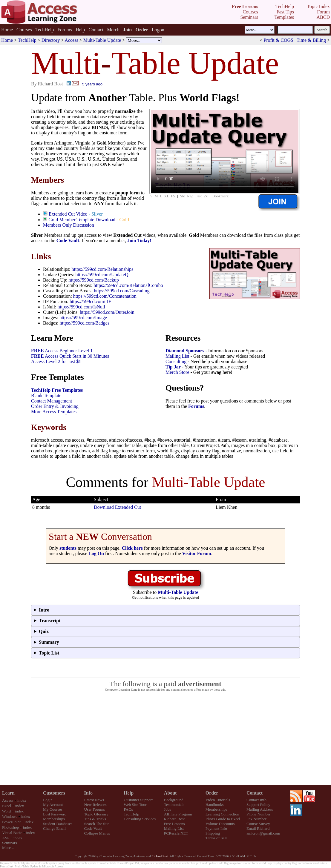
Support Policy (258, 805)
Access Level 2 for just (56, 361)
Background (174, 800)
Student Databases (58, 824)
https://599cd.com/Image (83, 318)
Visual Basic (12, 833)
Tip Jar (173, 367)
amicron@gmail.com (263, 833)
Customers (54, 793)
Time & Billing (311, 40)
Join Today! (139, 241)
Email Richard (258, 828)
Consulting (176, 361)
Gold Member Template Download (82, 220)
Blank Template (46, 395)
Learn (8, 793)
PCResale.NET (176, 833)
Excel (7, 806)
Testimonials (174, 805)
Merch (113, 30)
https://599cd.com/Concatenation (105, 296)
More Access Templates (54, 412)
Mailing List (177, 356)
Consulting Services (140, 819)
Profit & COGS (278, 40)
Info (88, 793)
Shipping (213, 833)
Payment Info (216, 828)
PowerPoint (11, 822)
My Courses (53, 809)
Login (48, 800)
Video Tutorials (218, 800)
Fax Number (256, 819)
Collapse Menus (97, 833)
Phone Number (258, 814)
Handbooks (215, 805)
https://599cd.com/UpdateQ (102, 275)
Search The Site (97, 824)
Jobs (168, 809)
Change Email (54, 828)
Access (71, 40)
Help (80, 30)
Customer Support (138, 800)
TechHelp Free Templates (57, 390)
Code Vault (68, 241)
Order (212, 793)
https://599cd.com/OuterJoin (107, 312)
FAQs (128, 809)
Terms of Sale (217, 838)
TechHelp (45, 30)
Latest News (94, 800)
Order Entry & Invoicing (55, 406)
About (170, 793)
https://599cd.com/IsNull (81, 307)
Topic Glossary (96, 814)
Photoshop (10, 827)
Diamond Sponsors (185, 351)
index (22, 800)
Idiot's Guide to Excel (223, 819)
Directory (51, 40)
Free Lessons (174, 824)
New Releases (95, 805)
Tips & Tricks (95, 819)
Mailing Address (260, 809)
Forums (65, 30)
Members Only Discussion (69, 225)
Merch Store (177, 372)
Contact (96, 30)
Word (6, 811)
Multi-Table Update (102, 40)
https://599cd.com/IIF (90, 301)
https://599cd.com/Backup (94, 280)
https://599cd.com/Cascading (122, 291)
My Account (53, 805)
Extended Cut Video (68, 214)
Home (7, 30)
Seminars (10, 843)
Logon (158, 30)
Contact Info (256, 800)
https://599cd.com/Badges (85, 323)
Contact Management (52, 401)
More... (8, 848)
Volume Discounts (220, 824)
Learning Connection (222, 814)
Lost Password (55, 814)
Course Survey (258, 824)
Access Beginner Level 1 (62, 351)
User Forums (95, 809)
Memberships (54, 819)
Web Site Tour (135, 805)
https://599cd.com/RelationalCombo (128, 285)
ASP (6, 838)
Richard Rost (174, 819)
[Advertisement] (166, 738)
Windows (10, 816)
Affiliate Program (178, 814)
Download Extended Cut (117, 507)
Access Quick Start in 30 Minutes (70, 356)
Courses (24, 30)
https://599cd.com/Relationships (103, 269)
